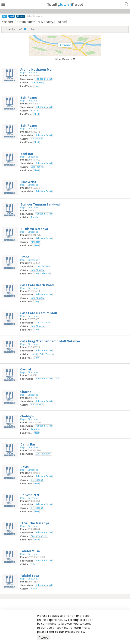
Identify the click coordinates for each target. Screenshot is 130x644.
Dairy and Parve (42, 274)
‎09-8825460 (34, 76)
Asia (4, 16)
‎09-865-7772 (34, 160)
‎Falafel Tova (30, 576)
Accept (43, 637)
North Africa (37, 405)
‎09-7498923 (34, 347)
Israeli (34, 354)
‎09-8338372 (34, 132)
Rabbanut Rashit (44, 79)
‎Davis (24, 467)
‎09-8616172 (34, 210)
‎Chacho (26, 392)
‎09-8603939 (34, 188)
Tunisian (35, 217)
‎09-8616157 (34, 104)
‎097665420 (34, 319)
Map (22, 73)
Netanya (21, 16)
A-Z (20, 29)
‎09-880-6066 (34, 422)
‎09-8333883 (34, 501)
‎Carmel (26, 369)
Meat (36, 114)
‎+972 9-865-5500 (36, 557)
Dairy (37, 86)
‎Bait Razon (29, 98)
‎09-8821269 (34, 582)
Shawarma (36, 111)
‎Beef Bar (27, 154)
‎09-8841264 (34, 529)
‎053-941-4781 (35, 235)
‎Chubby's (27, 416)
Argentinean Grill (39, 536)
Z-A (33, 29)
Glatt (57, 379)
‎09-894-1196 (34, 450)
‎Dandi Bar (28, 444)
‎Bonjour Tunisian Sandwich (41, 204)
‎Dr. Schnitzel (30, 495)
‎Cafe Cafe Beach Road (37, 285)
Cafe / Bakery (37, 82)
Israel (12, 16)
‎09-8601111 (34, 375)
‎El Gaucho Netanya (35, 523)
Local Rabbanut (44, 266)
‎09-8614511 (34, 398)
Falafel (34, 564)
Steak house (37, 167)
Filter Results (65, 59)
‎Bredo (25, 257)
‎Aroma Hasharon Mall (37, 70)
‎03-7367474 (34, 291)
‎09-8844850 (34, 473)
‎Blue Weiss (28, 182)
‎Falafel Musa (30, 551)
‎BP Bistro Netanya (34, 229)
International (37, 139)
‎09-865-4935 (34, 263)
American (36, 242)
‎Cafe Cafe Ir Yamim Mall (39, 313)
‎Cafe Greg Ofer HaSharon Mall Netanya (50, 341)
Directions (33, 73)
